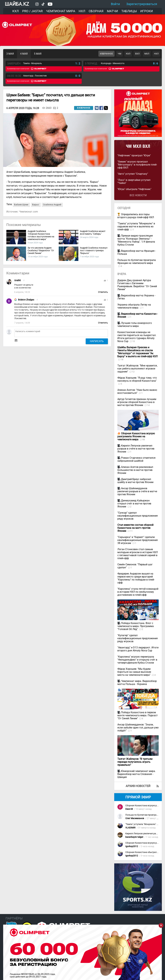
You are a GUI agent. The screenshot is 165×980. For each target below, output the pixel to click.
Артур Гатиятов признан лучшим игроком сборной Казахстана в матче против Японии (137, 402)
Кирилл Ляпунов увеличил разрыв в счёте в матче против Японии (136, 449)
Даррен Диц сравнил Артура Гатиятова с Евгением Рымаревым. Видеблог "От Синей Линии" (137, 285)
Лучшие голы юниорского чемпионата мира (135, 325)
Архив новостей (138, 786)
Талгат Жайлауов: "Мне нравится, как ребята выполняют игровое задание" (137, 369)
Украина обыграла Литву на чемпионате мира (134, 306)
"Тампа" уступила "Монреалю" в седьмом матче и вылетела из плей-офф (136, 226)
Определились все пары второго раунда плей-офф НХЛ (136, 216)
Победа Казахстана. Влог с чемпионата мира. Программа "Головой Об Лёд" (136, 626)
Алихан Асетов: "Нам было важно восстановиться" (137, 391)
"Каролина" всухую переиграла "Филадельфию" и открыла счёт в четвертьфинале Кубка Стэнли (137, 660)
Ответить (103, 292)
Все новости (138, 195)
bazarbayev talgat (134, 837)
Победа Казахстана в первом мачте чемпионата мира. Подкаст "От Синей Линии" (138, 715)
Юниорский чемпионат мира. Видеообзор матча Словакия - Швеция (137, 774)
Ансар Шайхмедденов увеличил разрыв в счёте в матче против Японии (137, 491)
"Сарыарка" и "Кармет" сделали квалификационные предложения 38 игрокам (138, 540)
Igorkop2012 (132, 846)
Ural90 (18, 280)
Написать (97, 341)
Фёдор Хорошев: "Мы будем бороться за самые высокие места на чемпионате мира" (134, 672)
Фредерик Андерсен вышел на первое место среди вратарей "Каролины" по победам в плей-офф (136, 578)
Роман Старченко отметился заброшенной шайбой (136, 459)
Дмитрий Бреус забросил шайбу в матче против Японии (135, 481)
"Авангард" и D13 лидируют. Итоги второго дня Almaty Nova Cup (138, 649)
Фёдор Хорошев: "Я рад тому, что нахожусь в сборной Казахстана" (137, 379)
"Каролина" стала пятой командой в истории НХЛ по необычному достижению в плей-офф (138, 592)
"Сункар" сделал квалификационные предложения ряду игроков (138, 516)
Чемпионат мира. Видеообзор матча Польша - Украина (137, 683)
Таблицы (129, 11)
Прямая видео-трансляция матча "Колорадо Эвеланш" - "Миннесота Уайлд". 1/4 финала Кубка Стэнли (136, 240)
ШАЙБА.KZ (17, 4)
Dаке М (129, 809)
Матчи (112, 11)
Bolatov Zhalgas (26, 300)
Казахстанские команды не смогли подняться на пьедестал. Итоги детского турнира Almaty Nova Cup (137, 337)
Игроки (147, 11)
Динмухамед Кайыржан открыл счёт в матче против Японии (134, 504)
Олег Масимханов (135, 818)
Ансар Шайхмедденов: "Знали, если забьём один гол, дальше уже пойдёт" (138, 728)
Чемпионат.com (28, 212)
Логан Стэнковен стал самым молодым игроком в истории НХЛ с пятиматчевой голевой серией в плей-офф (138, 554)
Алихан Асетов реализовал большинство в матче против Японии (135, 470)
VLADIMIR (130, 828)
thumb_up (105, 281)
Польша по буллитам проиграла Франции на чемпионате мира (137, 262)
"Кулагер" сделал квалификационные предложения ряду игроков (138, 638)
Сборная (96, 11)
